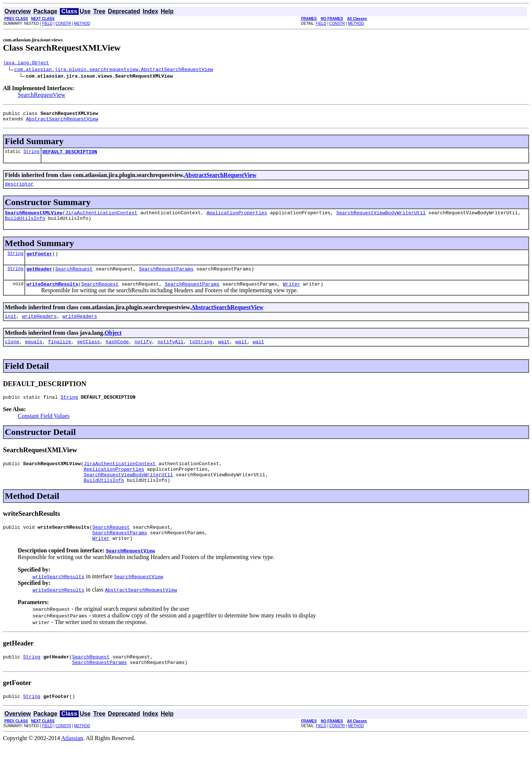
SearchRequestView (42, 96)
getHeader (39, 279)
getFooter (39, 262)
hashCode (117, 355)
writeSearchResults (52, 295)
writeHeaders (40, 328)
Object (113, 345)
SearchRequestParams (166, 279)
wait (224, 355)
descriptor (19, 189)
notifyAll (171, 355)
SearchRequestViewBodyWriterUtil (381, 219)
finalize (59, 355)
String (31, 156)
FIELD (47, 23)
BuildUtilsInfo (25, 226)
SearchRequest (74, 279)
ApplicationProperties (237, 219)
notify (143, 355)
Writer (292, 295)
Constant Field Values (44, 430)
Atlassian (72, 764)
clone (12, 355)
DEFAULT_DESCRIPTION (70, 156)
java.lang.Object (26, 64)
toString (201, 355)
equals (34, 355)
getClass (88, 355)
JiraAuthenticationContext (101, 219)
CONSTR (63, 23)
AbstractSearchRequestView (62, 122)
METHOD (82, 23)
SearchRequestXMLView (34, 219)
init (11, 328)
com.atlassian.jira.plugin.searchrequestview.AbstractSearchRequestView (114, 70)
